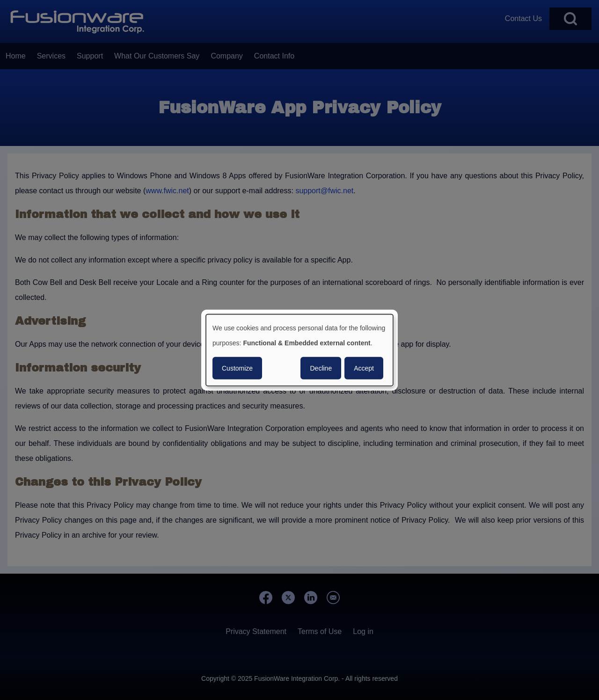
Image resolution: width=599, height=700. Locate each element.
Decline (321, 368)
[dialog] (299, 350)
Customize (237, 368)
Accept (364, 368)
